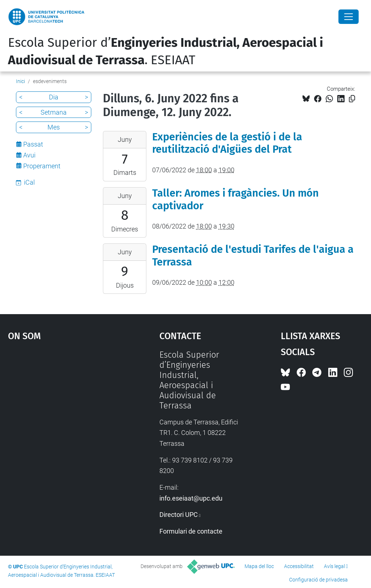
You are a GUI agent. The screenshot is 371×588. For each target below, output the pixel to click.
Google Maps (64, 404)
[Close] (349, 17)
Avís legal (334, 566)
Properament (42, 166)
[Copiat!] (352, 99)
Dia (54, 97)
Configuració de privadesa (318, 580)
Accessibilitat (299, 566)
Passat (33, 144)
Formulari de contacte (191, 531)
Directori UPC (179, 515)
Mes (54, 127)
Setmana (54, 112)
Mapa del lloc (259, 566)
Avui (29, 155)
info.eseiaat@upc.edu (191, 498)
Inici (20, 81)
